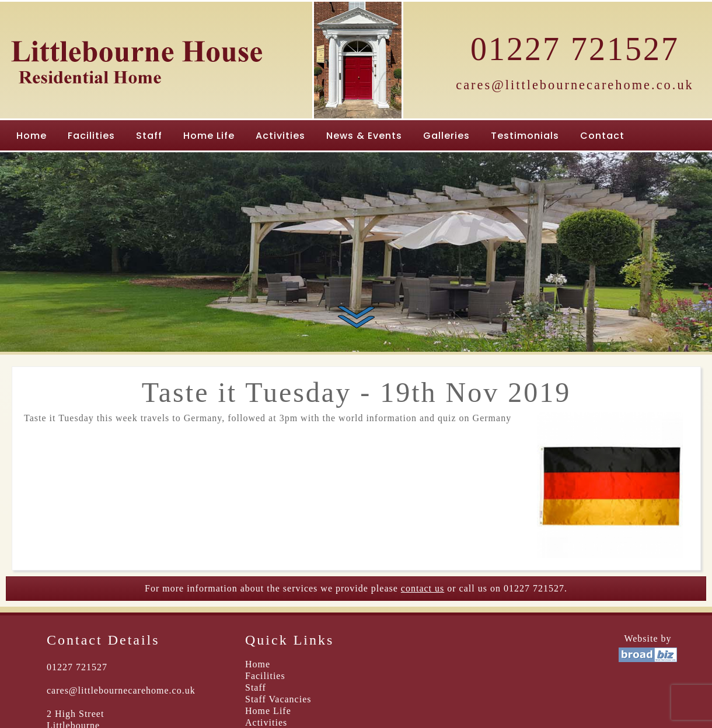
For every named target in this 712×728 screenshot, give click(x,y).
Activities (280, 136)
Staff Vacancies (278, 699)
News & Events (364, 136)
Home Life (209, 136)
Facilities (91, 136)
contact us (423, 588)
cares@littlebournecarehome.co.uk (575, 85)
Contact (602, 136)
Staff (149, 136)
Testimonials (525, 136)
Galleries (446, 136)
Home (32, 136)
